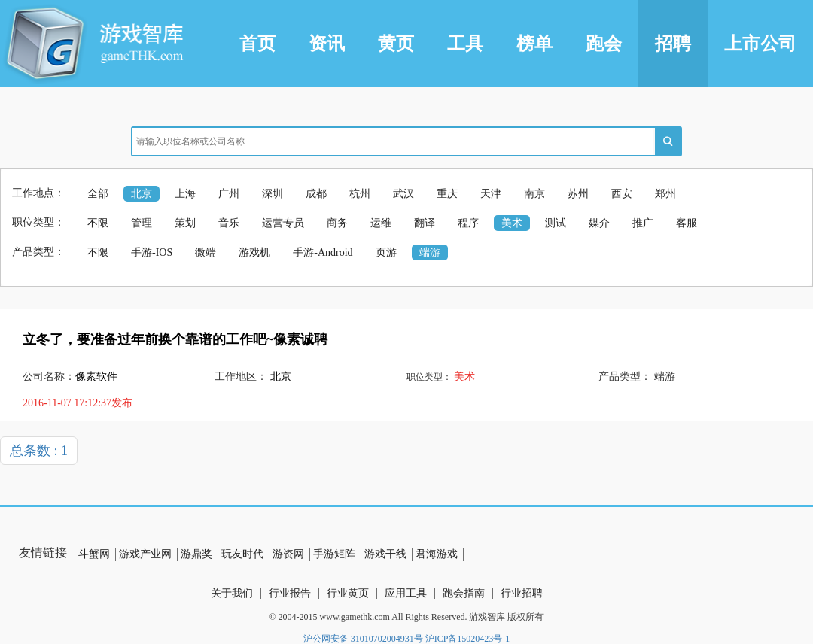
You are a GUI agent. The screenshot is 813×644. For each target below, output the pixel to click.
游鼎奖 (196, 554)
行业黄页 (348, 593)
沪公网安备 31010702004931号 (363, 639)
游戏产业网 (145, 554)
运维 (381, 223)
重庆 (447, 194)
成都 (316, 194)
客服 (687, 223)
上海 (185, 194)
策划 (185, 223)
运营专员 (283, 223)
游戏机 (254, 252)
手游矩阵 (334, 554)
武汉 (403, 194)
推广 (643, 223)
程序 (468, 223)
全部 (98, 194)
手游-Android (323, 252)
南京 (534, 194)
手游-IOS (152, 252)
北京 (142, 194)
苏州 (578, 194)
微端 (206, 252)
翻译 (425, 223)
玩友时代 (242, 554)
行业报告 (290, 593)
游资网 (288, 554)
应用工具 (406, 593)
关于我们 (232, 593)
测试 (556, 223)
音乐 (229, 223)
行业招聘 (522, 593)
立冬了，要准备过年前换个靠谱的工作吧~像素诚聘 (175, 339)
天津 (491, 194)
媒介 (599, 223)
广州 (229, 194)
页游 (386, 252)
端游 (430, 252)
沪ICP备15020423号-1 (468, 639)
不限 (98, 223)
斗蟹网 (94, 554)
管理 (142, 223)
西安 (622, 194)
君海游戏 (437, 554)
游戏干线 (385, 554)
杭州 (360, 194)
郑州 (665, 194)
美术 (512, 223)
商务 (337, 223)
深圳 (273, 194)
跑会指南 (464, 593)
